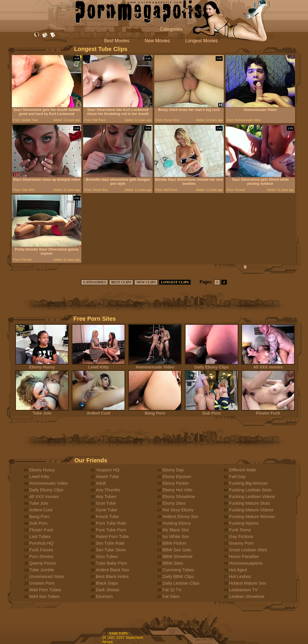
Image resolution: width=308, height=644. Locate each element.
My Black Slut (176, 530)
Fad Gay (237, 476)
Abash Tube (107, 476)
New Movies (157, 41)
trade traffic (119, 633)
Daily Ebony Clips (212, 365)
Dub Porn (212, 411)
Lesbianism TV (243, 590)
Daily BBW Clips (178, 576)
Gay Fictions (241, 536)
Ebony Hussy (42, 365)
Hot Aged (238, 570)
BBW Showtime (177, 556)
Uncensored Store (47, 576)
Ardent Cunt (98, 411)
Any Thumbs (108, 490)
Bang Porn (155, 411)
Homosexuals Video (155, 365)
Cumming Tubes (178, 570)
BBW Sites (173, 563)
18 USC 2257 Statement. (123, 637)
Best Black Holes (112, 576)
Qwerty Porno (43, 563)
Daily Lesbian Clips (181, 583)
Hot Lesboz (240, 576)
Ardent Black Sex (112, 570)
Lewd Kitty (98, 365)
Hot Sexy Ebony (178, 510)
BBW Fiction (174, 543)
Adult (101, 483)
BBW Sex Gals (177, 550)
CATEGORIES (95, 282)
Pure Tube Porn (111, 530)
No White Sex (176, 536)
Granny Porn (241, 543)
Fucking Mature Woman (252, 516)
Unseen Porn (42, 583)
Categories (171, 29)
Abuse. (108, 642)
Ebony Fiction (176, 483)
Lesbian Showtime (247, 596)
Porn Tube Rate (111, 523)
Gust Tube (106, 503)
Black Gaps (107, 583)
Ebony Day (173, 470)
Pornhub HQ (41, 543)
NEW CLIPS (146, 282)
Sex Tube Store (111, 550)
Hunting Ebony (177, 523)
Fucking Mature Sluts (249, 503)
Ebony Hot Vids (177, 490)
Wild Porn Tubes (45, 590)
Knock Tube (107, 516)
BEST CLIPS (121, 282)
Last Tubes (40, 536)
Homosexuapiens (246, 563)
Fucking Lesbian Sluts (250, 490)
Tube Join (42, 411)
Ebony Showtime (179, 496)
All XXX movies (268, 365)
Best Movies (117, 41)
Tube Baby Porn (111, 563)
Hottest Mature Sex (247, 583)
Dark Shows (108, 590)
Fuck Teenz (240, 530)
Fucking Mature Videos (251, 510)
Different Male (242, 470)
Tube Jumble (42, 570)
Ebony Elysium (177, 476)
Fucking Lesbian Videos (252, 496)
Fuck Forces (41, 550)
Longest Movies (201, 41)
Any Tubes (106, 496)
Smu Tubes (107, 556)
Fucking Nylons (244, 523)
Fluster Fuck (268, 411)
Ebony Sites (174, 503)
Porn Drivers (41, 556)
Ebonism (104, 596)
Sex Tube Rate (110, 543)
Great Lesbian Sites (248, 550)
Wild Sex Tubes (44, 596)
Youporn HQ (108, 470)
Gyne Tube (106, 510)
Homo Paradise (244, 556)
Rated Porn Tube (112, 536)
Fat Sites (171, 596)
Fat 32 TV (172, 590)
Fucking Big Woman (248, 483)
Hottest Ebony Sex (180, 516)
